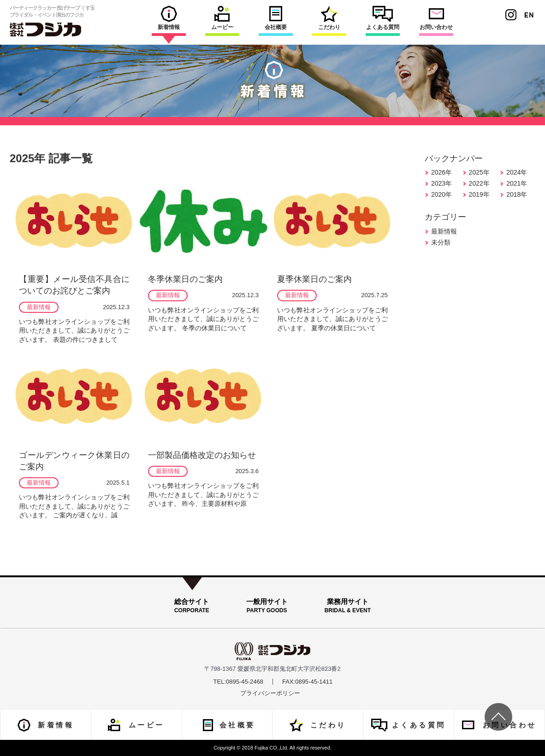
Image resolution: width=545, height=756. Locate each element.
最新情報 (444, 231)
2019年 (479, 194)
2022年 (479, 183)
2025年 (479, 172)
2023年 (441, 183)
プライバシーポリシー (270, 693)
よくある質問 (383, 18)
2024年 (517, 172)
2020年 (441, 194)
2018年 (517, 194)
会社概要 (276, 18)
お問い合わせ (436, 18)
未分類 (441, 242)
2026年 (441, 172)
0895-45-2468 (245, 682)
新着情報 (169, 18)
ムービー (222, 18)
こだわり (329, 18)
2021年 (517, 183)
